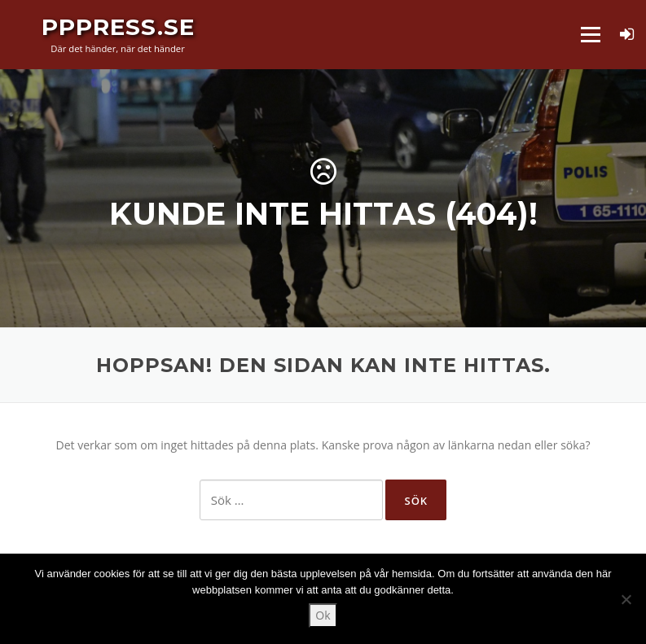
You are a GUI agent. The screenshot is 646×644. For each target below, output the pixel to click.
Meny (590, 35)
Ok (323, 615)
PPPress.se (118, 26)
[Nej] (626, 599)
